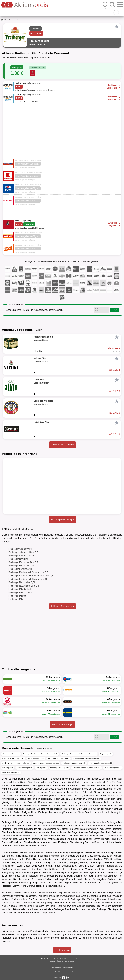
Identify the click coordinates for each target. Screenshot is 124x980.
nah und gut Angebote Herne (58, 759)
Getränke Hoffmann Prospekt (13, 759)
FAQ (58, 971)
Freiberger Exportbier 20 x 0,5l (23, 562)
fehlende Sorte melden (62, 606)
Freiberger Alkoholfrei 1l (20, 549)
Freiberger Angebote (25, 768)
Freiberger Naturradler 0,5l (21, 582)
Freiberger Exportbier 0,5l (21, 566)
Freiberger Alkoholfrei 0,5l (21, 556)
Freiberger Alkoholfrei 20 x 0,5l (23, 552)
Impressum (55, 968)
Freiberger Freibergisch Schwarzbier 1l (28, 579)
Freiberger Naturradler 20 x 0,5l (24, 586)
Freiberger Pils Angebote (59, 768)
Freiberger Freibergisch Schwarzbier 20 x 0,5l (31, 576)
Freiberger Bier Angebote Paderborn (16, 763)
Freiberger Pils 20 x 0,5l (20, 592)
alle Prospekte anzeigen (62, 520)
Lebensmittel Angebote (11, 772)
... (14, 20)
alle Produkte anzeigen (62, 445)
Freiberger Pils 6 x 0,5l (19, 589)
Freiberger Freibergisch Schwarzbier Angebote (40, 754)
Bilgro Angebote (106, 754)
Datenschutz (68, 968)
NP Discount (82, 839)
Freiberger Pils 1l (17, 599)
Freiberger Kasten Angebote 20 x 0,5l (86, 768)
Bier (6, 20)
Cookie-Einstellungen (67, 971)
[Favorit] (117, 26)
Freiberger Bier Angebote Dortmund (86, 759)
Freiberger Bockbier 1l (19, 559)
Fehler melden (62, 950)
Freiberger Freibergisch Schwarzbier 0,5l (28, 572)
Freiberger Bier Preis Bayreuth (74, 763)
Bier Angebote (8, 768)
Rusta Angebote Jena (36, 759)
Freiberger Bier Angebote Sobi (100, 763)
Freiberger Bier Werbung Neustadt (46, 763)
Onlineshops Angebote (11, 754)
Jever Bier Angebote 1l (113, 768)
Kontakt (52, 971)
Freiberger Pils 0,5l (18, 596)
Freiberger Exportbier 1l (20, 569)
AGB (62, 968)
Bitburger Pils (115, 876)
